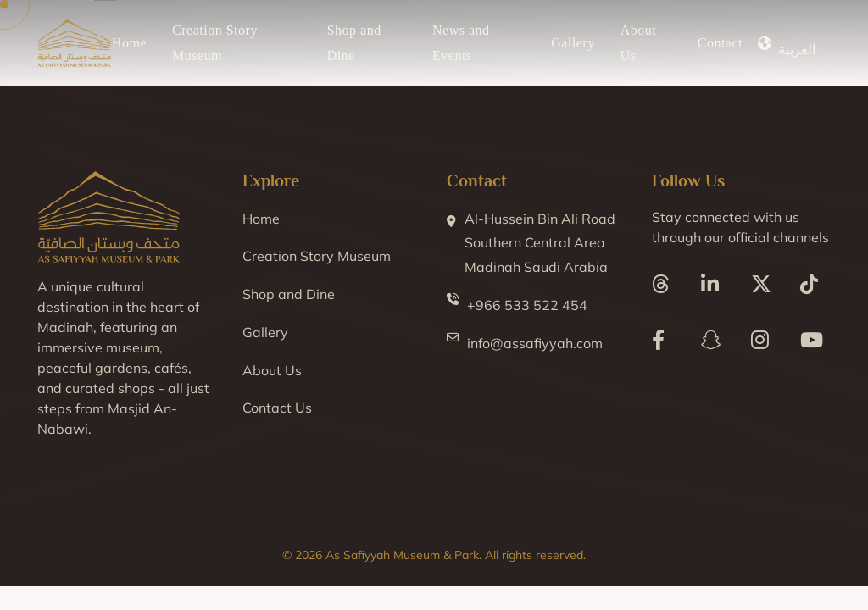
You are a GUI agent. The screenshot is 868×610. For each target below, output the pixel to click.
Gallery (573, 43)
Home (129, 43)
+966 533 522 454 (517, 303)
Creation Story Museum (317, 256)
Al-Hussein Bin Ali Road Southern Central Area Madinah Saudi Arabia (531, 241)
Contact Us (277, 408)
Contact (720, 43)
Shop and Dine (289, 294)
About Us (272, 370)
